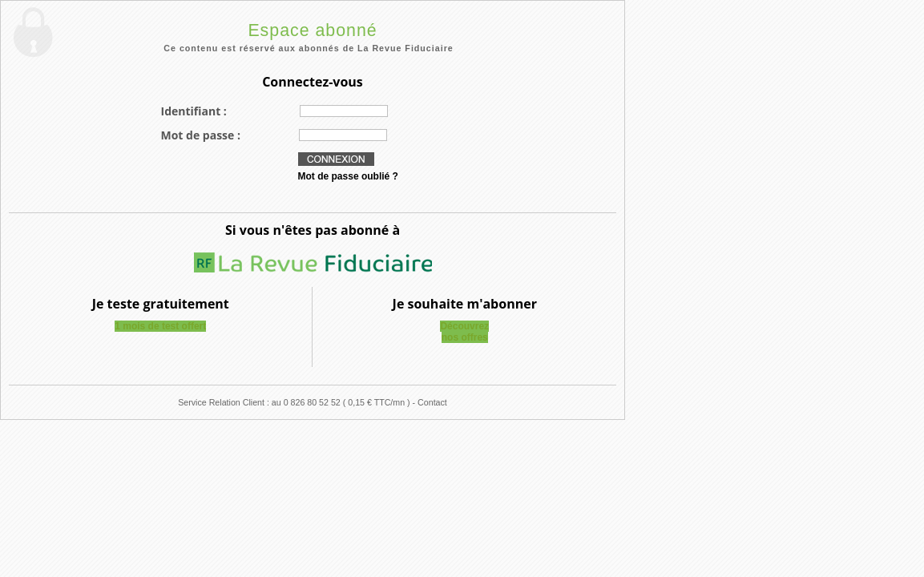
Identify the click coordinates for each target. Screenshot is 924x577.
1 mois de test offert (160, 326)
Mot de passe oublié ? (348, 176)
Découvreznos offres (464, 332)
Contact (432, 402)
